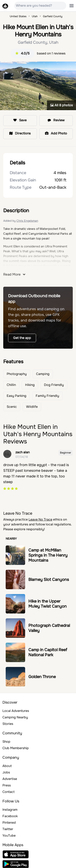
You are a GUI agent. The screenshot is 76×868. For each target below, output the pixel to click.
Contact (9, 792)
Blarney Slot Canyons (49, 580)
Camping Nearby (15, 717)
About (7, 766)
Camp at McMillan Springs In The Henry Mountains (48, 555)
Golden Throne (42, 677)
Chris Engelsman (27, 221)
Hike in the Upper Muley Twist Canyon (48, 604)
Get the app (22, 338)
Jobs (6, 772)
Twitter (8, 829)
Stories (8, 724)
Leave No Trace (40, 519)
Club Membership (16, 748)
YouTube (9, 836)
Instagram (10, 810)
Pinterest (9, 823)
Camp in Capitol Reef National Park (48, 652)
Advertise (10, 779)
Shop (6, 742)
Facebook (10, 816)
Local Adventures (16, 711)
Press (7, 785)
